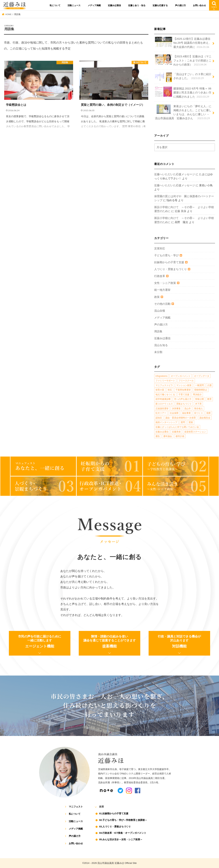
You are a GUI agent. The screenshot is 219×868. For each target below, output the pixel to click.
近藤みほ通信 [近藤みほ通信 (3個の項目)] (162, 432)
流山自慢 (160, 311)
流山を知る (161, 345)
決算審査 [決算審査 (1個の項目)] (176, 409)
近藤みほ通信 (114, 5)
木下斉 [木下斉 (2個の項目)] (198, 404)
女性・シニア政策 (165, 283)
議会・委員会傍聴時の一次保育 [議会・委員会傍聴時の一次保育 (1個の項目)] (181, 418)
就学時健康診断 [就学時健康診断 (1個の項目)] (163, 399)
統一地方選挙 (162, 290)
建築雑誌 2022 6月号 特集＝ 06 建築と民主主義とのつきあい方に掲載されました (183, 92)
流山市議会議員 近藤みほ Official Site (117, 863)
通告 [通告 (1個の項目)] (158, 436)
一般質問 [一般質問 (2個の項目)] (199, 385)
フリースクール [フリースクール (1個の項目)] (186, 381)
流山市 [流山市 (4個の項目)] (188, 409)
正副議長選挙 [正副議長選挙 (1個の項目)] (162, 409)
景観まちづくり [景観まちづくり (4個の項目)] (184, 404)
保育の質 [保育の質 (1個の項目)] (160, 390)
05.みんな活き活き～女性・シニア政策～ (121, 839)
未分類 (158, 352)
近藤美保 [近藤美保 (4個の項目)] (176, 432)
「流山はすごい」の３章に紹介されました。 (183, 77)
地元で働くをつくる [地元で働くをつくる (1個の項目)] (165, 395)
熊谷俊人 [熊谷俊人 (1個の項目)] (199, 409)
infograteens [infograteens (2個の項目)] (161, 376)
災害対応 (160, 249)
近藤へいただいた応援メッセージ (175, 174)
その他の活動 (162, 304)
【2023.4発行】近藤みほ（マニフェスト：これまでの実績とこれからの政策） (183, 60)
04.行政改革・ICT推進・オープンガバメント (123, 833)
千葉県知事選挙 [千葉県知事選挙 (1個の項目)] (183, 390)
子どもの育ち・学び (166, 255)
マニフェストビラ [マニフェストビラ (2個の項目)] (164, 385)
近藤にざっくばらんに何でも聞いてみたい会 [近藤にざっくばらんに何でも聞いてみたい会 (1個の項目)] (177, 427)
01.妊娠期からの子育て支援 (114, 813)
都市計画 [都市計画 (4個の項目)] (180, 436)
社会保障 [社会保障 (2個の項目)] (174, 413)
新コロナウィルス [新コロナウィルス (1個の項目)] (164, 404)
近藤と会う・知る (137, 5)
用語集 (158, 331)
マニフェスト (76, 807)
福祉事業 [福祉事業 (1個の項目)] (186, 413)
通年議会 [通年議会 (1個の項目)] (168, 436)
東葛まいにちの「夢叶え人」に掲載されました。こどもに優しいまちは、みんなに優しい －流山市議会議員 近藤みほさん (183, 112)
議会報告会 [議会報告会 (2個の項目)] (205, 418)
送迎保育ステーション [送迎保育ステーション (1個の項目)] (195, 432)
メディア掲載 (94, 5)
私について (55, 5)
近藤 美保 (180, 211)
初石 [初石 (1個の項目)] (170, 390)
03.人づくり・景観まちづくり (115, 827)
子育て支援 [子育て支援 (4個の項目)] (184, 395)
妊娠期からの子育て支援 (169, 262)
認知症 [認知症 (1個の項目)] (159, 418)
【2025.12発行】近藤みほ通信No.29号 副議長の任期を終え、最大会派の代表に (183, 43)
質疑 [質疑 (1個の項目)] (191, 422)
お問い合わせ (199, 5)
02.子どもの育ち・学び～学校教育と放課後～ (123, 820)
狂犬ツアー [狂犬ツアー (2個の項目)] (161, 413)
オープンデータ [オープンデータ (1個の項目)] (202, 376)
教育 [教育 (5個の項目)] (209, 399)
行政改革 (160, 276)
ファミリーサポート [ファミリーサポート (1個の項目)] (165, 381)
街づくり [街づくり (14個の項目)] (199, 413)
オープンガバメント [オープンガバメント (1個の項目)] (181, 376)
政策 (157, 297)
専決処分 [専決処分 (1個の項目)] (197, 395)
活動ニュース (74, 5)
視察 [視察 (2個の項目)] (209, 413)
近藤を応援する (160, 5)
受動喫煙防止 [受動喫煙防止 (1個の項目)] (201, 390)
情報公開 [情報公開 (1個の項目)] (199, 399)
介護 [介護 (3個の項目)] (209, 385)
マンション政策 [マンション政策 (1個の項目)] (184, 385)
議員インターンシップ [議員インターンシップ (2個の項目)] (166, 422)
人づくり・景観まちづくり (170, 269)
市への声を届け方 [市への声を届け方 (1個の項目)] (183, 399)
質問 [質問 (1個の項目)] (183, 422)
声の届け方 (180, 5)
